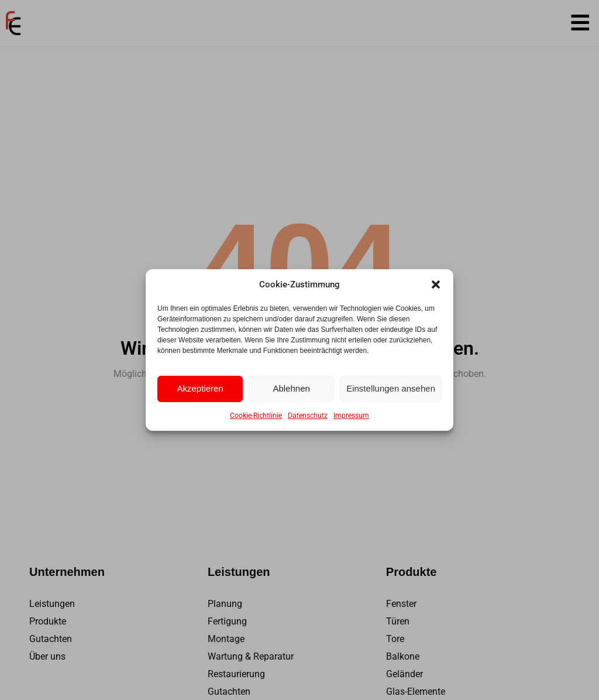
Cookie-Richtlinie (256, 416)
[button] (436, 284)
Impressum (351, 416)
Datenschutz (308, 416)
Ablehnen (291, 388)
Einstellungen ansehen (391, 388)
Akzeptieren (200, 388)
